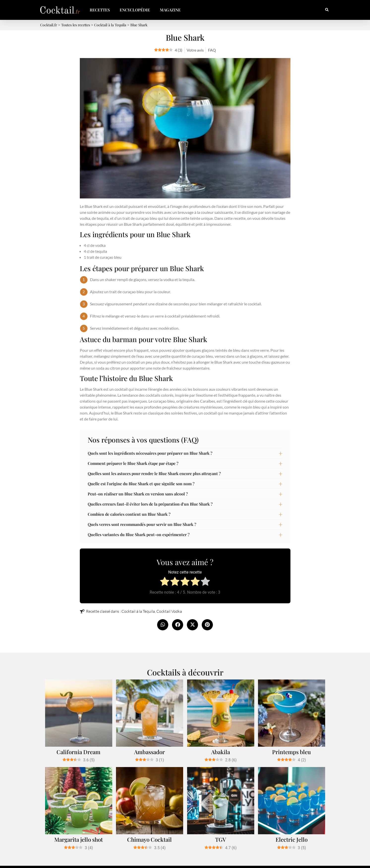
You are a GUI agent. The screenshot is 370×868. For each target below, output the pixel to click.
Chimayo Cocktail (149, 839)
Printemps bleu (291, 752)
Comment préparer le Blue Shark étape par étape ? (133, 463)
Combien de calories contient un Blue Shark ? (129, 514)
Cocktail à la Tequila (138, 611)
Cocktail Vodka (169, 611)
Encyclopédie (135, 10)
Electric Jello (292, 839)
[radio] (165, 582)
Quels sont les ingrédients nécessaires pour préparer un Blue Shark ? (150, 453)
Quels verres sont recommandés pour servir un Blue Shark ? (142, 524)
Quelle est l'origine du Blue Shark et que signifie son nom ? (141, 484)
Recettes (100, 10)
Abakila (221, 752)
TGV (221, 839)
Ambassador (149, 752)
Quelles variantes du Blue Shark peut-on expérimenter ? (139, 534)
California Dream (78, 752)
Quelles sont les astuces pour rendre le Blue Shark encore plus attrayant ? (154, 473)
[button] (327, 10)
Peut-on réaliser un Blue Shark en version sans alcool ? (138, 494)
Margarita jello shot (79, 839)
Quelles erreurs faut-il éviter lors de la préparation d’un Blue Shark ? (150, 504)
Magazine (170, 10)
